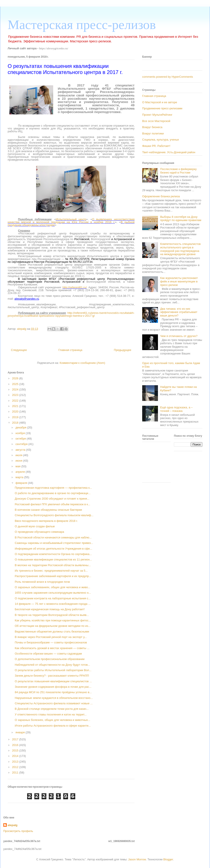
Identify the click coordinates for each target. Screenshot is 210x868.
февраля (22, 483)
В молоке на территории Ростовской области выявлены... (53, 565)
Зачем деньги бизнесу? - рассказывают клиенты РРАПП (52, 676)
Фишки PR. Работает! (156, 146)
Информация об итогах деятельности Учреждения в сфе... (53, 549)
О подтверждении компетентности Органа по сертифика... (53, 554)
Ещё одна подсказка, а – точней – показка (176, 409)
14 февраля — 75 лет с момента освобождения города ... (53, 604)
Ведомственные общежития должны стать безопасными (52, 632)
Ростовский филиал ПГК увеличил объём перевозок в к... (52, 504)
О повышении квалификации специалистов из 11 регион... (53, 559)
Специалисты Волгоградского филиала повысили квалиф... (54, 515)
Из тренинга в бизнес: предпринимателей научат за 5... (51, 571)
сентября (22, 444)
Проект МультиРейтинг (157, 115)
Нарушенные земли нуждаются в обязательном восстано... (54, 698)
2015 (16, 750)
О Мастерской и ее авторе (160, 102)
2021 (16, 406)
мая (18, 466)
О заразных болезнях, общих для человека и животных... (52, 720)
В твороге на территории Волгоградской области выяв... (52, 615)
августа (21, 450)
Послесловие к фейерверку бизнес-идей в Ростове (178, 171)
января (21, 732)
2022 (16, 401)
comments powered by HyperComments (168, 77)
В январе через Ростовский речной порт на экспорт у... (51, 637)
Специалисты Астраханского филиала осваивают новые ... (54, 703)
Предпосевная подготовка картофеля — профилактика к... (53, 488)
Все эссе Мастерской (156, 121)
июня (19, 461)
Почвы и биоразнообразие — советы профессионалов (51, 642)
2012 (16, 767)
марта (20, 477)
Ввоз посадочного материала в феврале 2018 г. (46, 521)
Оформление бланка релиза (161, 196)
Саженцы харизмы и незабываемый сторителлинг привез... (54, 543)
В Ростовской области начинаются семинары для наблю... (53, 537)
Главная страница (70, 350)
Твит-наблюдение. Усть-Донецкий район (169, 152)
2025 (16, 384)
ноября (21, 433)
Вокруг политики (153, 133)
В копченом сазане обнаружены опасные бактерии (48, 510)
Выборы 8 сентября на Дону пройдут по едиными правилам (181, 219)
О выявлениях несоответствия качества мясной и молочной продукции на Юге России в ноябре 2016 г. (71, 221)
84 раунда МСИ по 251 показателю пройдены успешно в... (53, 692)
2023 (16, 395)
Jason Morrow (137, 859)
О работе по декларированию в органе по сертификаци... (52, 493)
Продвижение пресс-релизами (162, 108)
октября (21, 439)
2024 (16, 389)
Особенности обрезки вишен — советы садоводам (48, 654)
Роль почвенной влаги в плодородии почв (42, 582)
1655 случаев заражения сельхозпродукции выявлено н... (53, 593)
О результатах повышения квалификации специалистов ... (53, 681)
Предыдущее (122, 350)
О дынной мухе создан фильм (35, 526)
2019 (16, 417)
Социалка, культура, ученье (161, 140)
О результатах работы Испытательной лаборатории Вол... (53, 670)
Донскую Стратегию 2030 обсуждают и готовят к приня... (52, 499)
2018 (16, 423)
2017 (16, 739)
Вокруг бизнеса (152, 127)
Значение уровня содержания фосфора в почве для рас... (53, 687)
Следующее (19, 350)
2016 (16, 745)
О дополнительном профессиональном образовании (50, 659)
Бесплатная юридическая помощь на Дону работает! (50, 609)
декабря (21, 427)
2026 (16, 378)
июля (19, 455)
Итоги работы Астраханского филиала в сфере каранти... (53, 726)
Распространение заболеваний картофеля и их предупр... (53, 576)
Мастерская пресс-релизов (82, 25)
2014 (16, 756)
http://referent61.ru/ (75, 287)
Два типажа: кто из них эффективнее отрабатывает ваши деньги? (179, 312)
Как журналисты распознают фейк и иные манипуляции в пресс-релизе (179, 281)
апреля (21, 472)
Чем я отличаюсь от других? (179, 336)
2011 (16, 773)
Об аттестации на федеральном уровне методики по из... (52, 626)
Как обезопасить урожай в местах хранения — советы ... (52, 648)
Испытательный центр (71, 219)
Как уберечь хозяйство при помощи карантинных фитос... (53, 620)
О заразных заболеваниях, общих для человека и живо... (52, 587)
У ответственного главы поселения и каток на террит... (51, 714)
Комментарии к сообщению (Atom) (82, 363)
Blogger (168, 859)
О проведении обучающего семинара (39, 532)
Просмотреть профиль (18, 831)
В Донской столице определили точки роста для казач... (52, 709)
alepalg (13, 825)
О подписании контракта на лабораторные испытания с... (53, 598)
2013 (16, 762)
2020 (16, 412)
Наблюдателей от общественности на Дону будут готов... (52, 665)
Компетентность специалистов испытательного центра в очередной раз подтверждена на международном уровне (180, 249)
